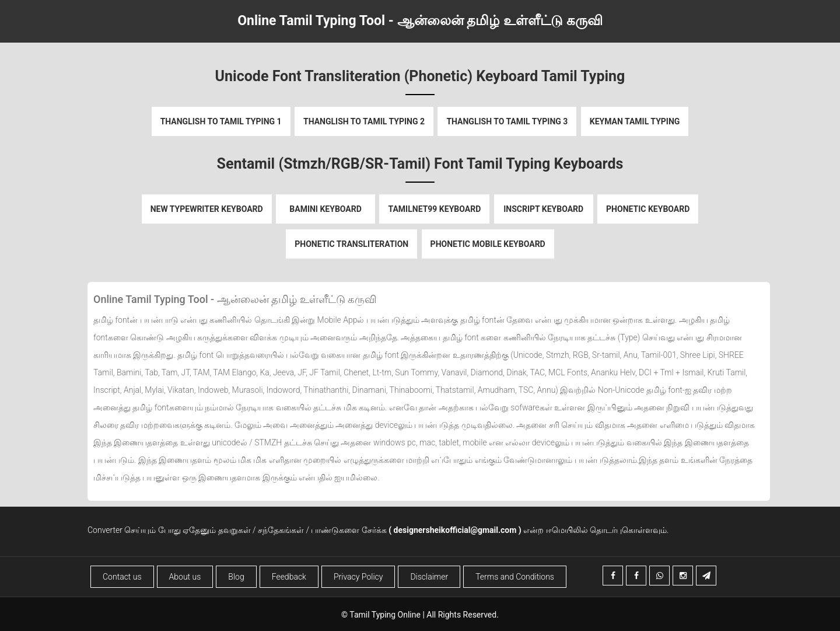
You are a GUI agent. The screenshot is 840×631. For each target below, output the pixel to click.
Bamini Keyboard (325, 209)
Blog (236, 577)
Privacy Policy (358, 577)
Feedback (289, 577)
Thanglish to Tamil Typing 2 (364, 121)
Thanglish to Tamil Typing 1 (221, 121)
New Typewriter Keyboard (207, 209)
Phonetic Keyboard (648, 209)
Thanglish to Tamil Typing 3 (507, 121)
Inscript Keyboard (543, 209)
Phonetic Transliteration (351, 244)
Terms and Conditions (515, 577)
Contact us (122, 577)
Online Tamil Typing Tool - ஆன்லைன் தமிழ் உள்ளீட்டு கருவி (420, 21)
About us (185, 577)
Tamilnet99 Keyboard (434, 209)
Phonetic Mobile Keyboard (488, 244)
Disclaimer (429, 577)
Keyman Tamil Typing (635, 121)
